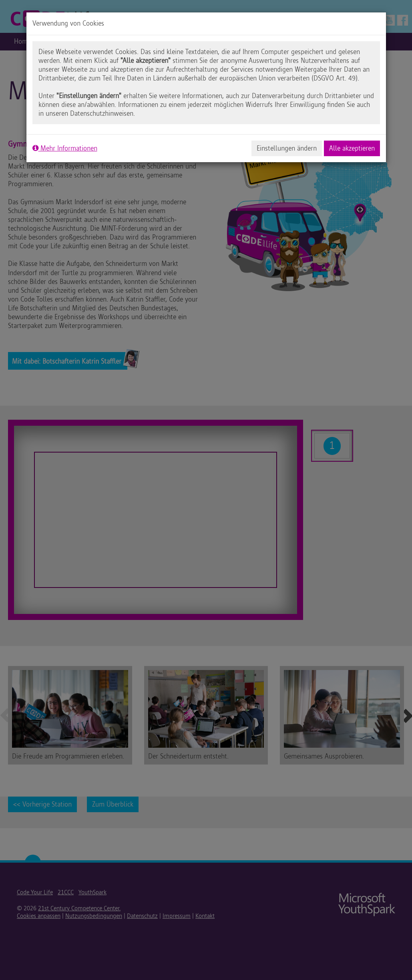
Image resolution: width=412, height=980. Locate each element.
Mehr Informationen (65, 148)
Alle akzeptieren (352, 148)
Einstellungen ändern (287, 148)
